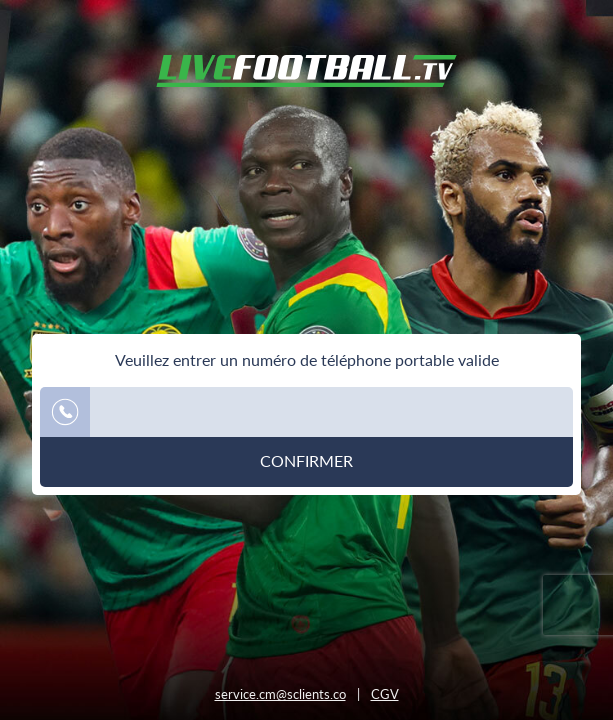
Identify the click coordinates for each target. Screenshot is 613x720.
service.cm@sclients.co (280, 694)
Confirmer (306, 461)
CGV (385, 694)
